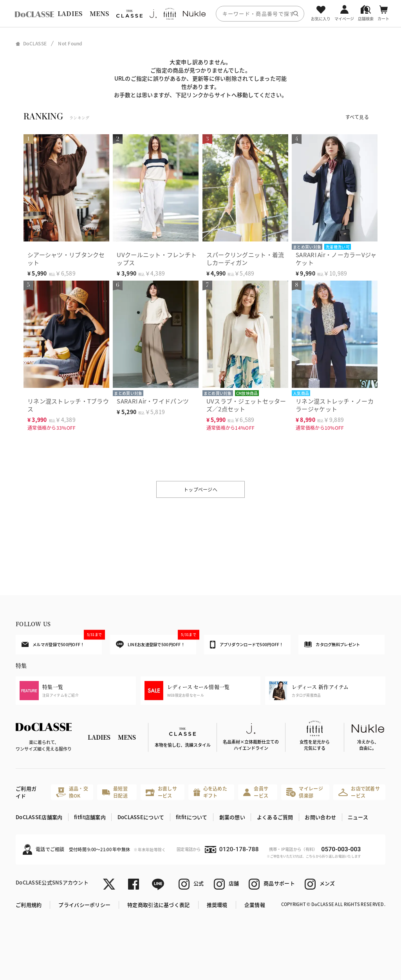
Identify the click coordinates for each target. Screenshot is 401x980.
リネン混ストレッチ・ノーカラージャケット (335, 405)
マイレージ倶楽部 (305, 792)
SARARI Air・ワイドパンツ (153, 401)
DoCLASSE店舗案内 (39, 817)
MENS (99, 14)
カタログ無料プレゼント (332, 644)
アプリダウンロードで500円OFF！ (247, 645)
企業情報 (255, 905)
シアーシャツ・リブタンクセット (66, 259)
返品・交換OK (72, 792)
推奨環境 (217, 905)
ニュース (358, 817)
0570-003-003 (341, 849)
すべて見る (357, 117)
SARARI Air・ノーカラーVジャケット (336, 259)
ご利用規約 (29, 905)
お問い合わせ (320, 817)
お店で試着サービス (359, 792)
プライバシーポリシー (84, 905)
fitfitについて (192, 817)
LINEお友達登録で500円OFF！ (156, 642)
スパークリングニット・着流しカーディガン (245, 259)
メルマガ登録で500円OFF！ (62, 641)
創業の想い (232, 817)
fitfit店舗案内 (90, 817)
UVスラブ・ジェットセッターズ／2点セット (246, 405)
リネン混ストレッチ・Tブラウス (68, 405)
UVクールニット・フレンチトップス (157, 259)
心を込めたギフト (210, 792)
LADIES (70, 14)
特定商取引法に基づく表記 (158, 905)
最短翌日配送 (115, 792)
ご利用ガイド (26, 792)
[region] (200, 14)
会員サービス (256, 792)
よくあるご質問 (275, 817)
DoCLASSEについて (141, 817)
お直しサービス (161, 792)
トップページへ (200, 489)
